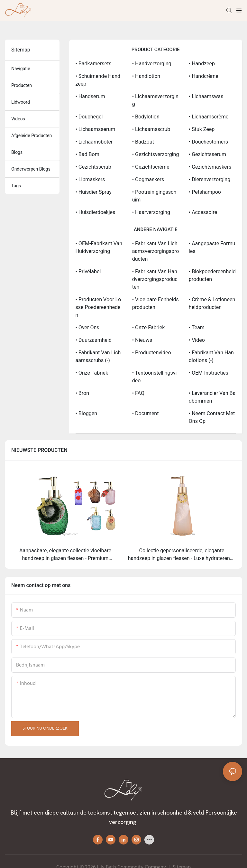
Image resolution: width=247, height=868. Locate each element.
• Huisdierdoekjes (96, 212)
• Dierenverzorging (210, 179)
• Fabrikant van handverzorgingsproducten (155, 279)
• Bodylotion (146, 117)
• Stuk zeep (202, 129)
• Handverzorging (152, 64)
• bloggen (87, 413)
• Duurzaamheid (94, 340)
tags (16, 186)
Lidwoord (21, 102)
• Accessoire (203, 212)
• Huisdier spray (94, 192)
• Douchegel (89, 117)
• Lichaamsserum (96, 129)
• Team (197, 327)
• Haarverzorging (151, 212)
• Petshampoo (205, 192)
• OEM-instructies (209, 373)
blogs (17, 152)
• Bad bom (87, 154)
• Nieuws (142, 340)
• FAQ (138, 393)
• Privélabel (88, 271)
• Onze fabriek (149, 327)
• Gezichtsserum (207, 154)
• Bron (82, 393)
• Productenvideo (152, 353)
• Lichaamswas (206, 96)
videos (18, 119)
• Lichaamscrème (209, 117)
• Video (197, 340)
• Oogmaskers (148, 179)
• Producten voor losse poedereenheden (98, 307)
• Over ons (87, 327)
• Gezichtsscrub (93, 167)
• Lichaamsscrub (151, 129)
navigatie (21, 69)
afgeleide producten (32, 135)
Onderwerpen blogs (31, 169)
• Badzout (143, 142)
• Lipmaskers (90, 179)
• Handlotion (146, 76)
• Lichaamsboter (94, 142)
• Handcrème (204, 76)
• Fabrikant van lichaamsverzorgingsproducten (156, 251)
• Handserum (90, 96)
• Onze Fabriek (92, 373)
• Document (146, 413)
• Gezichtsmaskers (210, 167)
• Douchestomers (208, 142)
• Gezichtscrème (151, 167)
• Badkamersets (94, 64)
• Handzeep (202, 64)
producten (22, 85)
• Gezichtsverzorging (156, 154)
